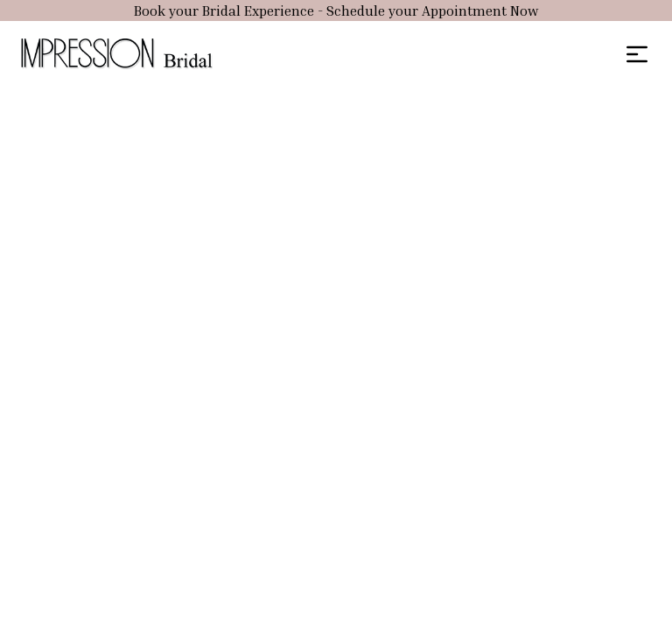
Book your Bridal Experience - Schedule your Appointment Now (336, 10)
